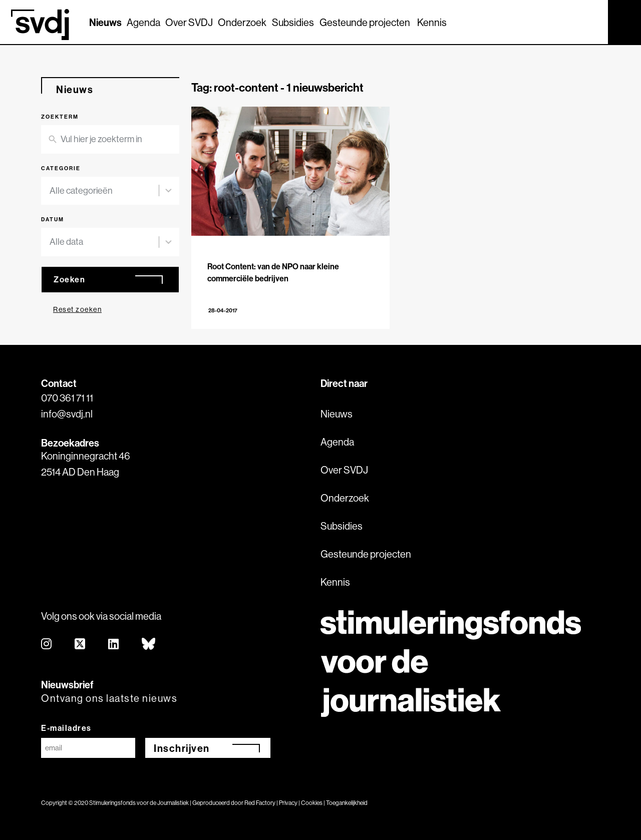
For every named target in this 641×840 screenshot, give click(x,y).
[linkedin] (114, 645)
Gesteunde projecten (365, 22)
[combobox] (104, 191)
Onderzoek (242, 22)
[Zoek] (591, 22)
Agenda (143, 22)
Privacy (288, 803)
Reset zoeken (77, 309)
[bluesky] (149, 645)
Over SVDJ (189, 22)
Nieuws (105, 22)
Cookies (312, 803)
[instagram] (47, 645)
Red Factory (260, 803)
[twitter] (80, 645)
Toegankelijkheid (347, 803)
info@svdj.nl (67, 414)
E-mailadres (66, 728)
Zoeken (69, 279)
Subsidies (293, 22)
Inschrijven (182, 748)
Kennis (432, 22)
